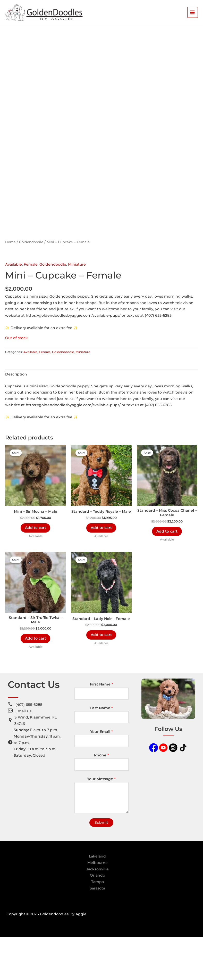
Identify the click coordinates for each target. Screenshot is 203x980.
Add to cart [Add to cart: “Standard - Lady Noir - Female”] (101, 678)
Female (31, 306)
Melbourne (98, 906)
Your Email (102, 775)
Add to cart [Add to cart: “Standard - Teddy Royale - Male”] (101, 570)
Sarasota (97, 931)
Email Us (23, 754)
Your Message (101, 822)
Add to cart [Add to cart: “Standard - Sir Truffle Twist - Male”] (36, 681)
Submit (101, 866)
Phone (102, 798)
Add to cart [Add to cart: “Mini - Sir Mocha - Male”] (36, 570)
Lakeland (97, 900)
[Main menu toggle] (193, 13)
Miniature (77, 306)
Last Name (102, 751)
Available (14, 306)
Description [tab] (16, 417)
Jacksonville (98, 912)
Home (10, 284)
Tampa (98, 925)
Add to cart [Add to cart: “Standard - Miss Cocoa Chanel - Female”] (167, 574)
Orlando (98, 919)
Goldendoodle (31, 284)
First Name (102, 728)
